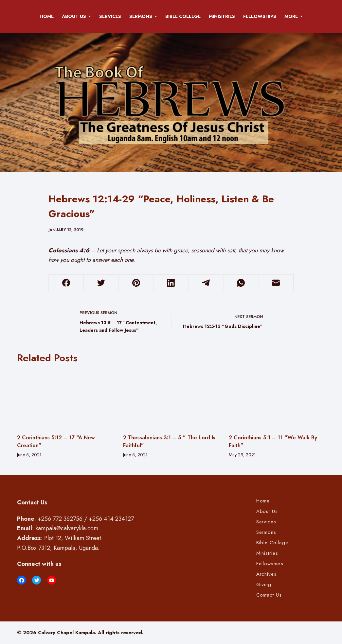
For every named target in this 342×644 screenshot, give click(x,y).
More (295, 16)
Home (47, 16)
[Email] (276, 283)
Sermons (144, 16)
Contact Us (269, 595)
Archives (266, 574)
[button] (90, 16)
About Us (78, 16)
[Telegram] (206, 283)
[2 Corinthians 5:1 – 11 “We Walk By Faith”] (277, 399)
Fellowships (260, 16)
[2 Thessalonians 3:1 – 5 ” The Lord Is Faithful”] (171, 399)
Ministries (222, 16)
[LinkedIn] (171, 283)
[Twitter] (101, 283)
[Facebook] (66, 283)
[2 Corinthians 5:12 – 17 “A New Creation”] (65, 399)
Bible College (183, 16)
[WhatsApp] (241, 283)
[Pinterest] (136, 283)
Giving (264, 585)
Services (110, 16)
